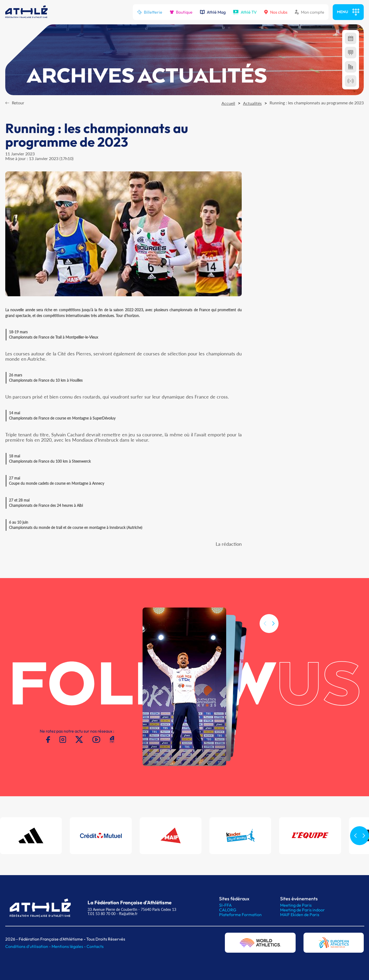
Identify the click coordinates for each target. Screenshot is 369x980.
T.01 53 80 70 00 (102, 914)
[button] (273, 645)
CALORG (228, 910)
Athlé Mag (213, 12)
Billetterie (150, 12)
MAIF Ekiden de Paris (300, 915)
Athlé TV (245, 12)
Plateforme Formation (240, 915)
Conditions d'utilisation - (28, 946)
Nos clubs (276, 12)
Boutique (181, 12)
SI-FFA (225, 905)
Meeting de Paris (296, 905)
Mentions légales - (69, 946)
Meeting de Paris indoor (302, 910)
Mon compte (310, 12)
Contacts (95, 946)
